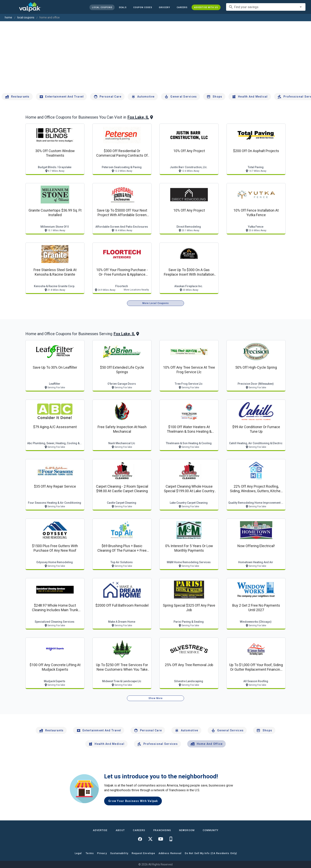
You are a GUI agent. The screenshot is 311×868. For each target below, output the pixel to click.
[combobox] (266, 7)
